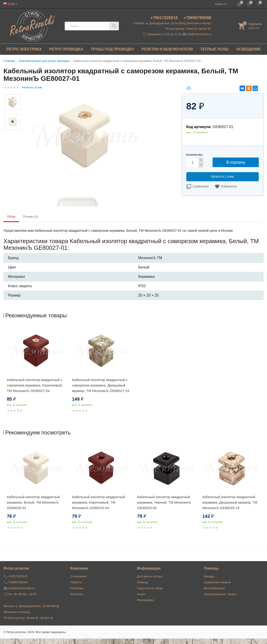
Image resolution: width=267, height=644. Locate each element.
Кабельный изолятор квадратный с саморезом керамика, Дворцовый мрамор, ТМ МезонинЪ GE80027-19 (101, 385)
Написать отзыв (32, 87)
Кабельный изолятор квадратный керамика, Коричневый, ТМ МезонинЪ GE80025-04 (98, 502)
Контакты (77, 594)
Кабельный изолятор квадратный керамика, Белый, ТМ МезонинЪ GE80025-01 (33, 502)
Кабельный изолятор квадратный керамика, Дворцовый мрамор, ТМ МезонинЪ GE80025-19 (230, 502)
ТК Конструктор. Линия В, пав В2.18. (188, 29)
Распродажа (145, 600)
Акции (141, 594)
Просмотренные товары (220, 594)
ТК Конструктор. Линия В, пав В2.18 (28, 618)
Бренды (209, 576)
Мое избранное (214, 588)
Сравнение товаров (217, 582)
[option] (36, 375)
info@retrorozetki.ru (199, 34)
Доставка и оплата (150, 576)
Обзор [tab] (11, 217)
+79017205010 (165, 18)
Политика (77, 588)
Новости (221, 4)
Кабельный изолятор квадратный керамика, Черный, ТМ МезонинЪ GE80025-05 (164, 502)
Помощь (143, 582)
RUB (11, 4)
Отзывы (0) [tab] (31, 217)
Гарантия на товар (150, 588)
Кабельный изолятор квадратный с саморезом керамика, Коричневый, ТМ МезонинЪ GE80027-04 (35, 385)
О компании (78, 576)
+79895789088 (197, 18)
